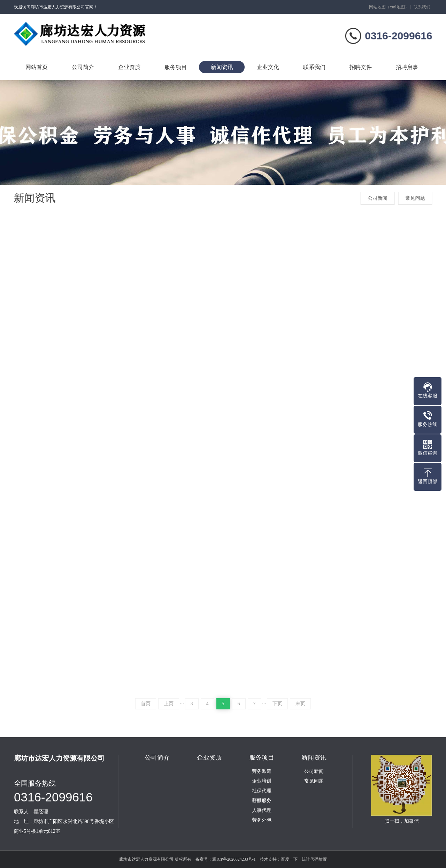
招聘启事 (407, 67)
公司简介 (83, 67)
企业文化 (268, 67)
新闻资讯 (222, 67)
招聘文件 (361, 67)
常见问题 (416, 198)
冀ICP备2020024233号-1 (234, 859)
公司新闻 (378, 198)
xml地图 (397, 7)
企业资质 (129, 67)
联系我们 (422, 7)
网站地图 (377, 7)
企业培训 (262, 781)
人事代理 (262, 810)
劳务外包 (262, 820)
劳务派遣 (262, 771)
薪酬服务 (262, 801)
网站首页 (37, 67)
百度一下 (289, 859)
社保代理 (262, 791)
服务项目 (176, 67)
